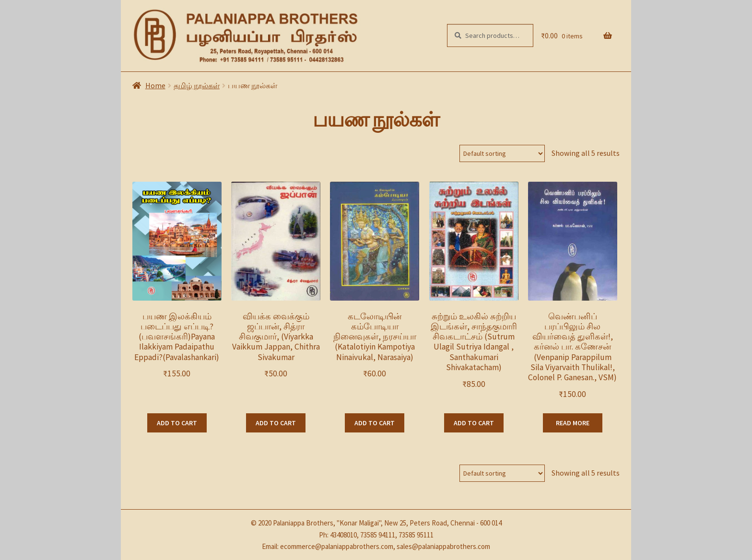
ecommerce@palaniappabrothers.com (337, 546)
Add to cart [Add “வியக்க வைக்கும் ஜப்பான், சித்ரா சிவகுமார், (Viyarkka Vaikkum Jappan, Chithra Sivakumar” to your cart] (276, 423)
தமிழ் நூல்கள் (197, 85)
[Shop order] (502, 153)
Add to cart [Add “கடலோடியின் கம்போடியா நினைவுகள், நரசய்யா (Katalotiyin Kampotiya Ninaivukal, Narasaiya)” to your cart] (375, 423)
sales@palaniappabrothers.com (443, 546)
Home (155, 85)
